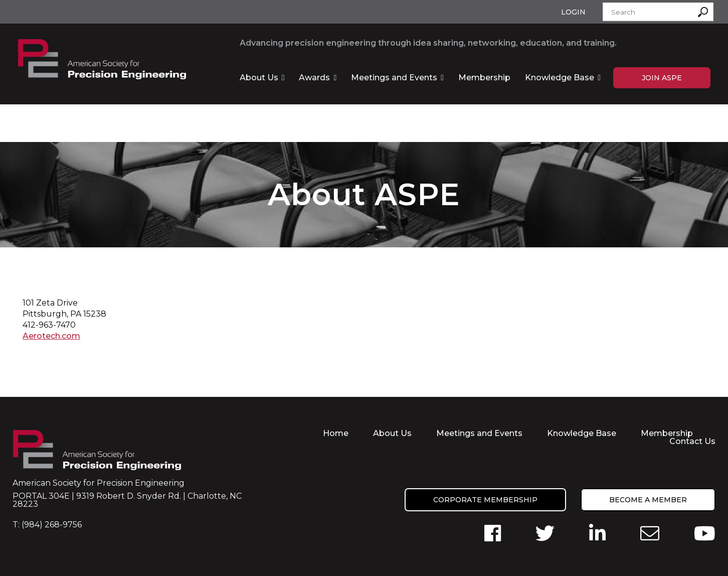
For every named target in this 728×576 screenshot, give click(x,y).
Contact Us (692, 441)
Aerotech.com (51, 336)
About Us (259, 78)
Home (336, 433)
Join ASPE (662, 78)
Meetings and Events (394, 78)
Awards (314, 78)
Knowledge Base (560, 78)
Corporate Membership (485, 500)
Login (573, 12)
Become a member (648, 500)
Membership (484, 78)
